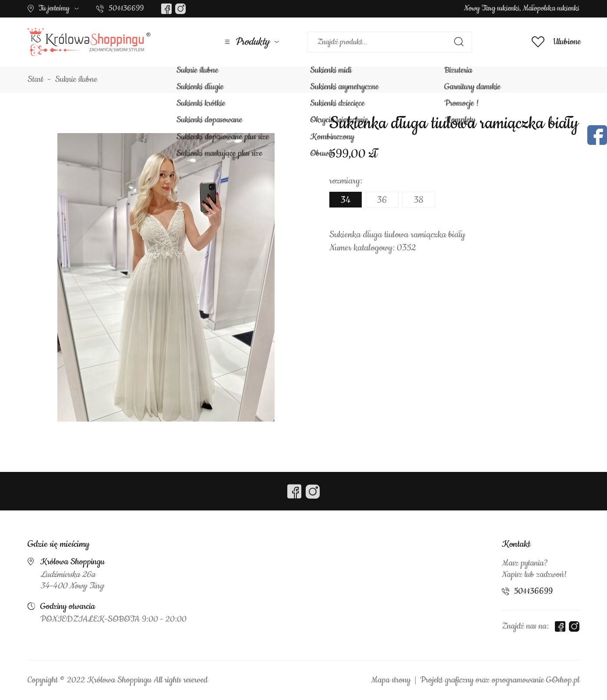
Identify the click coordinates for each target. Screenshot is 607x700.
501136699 (126, 8)
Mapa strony (391, 680)
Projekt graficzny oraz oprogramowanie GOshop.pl (500, 680)
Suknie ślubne (76, 80)
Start (35, 80)
